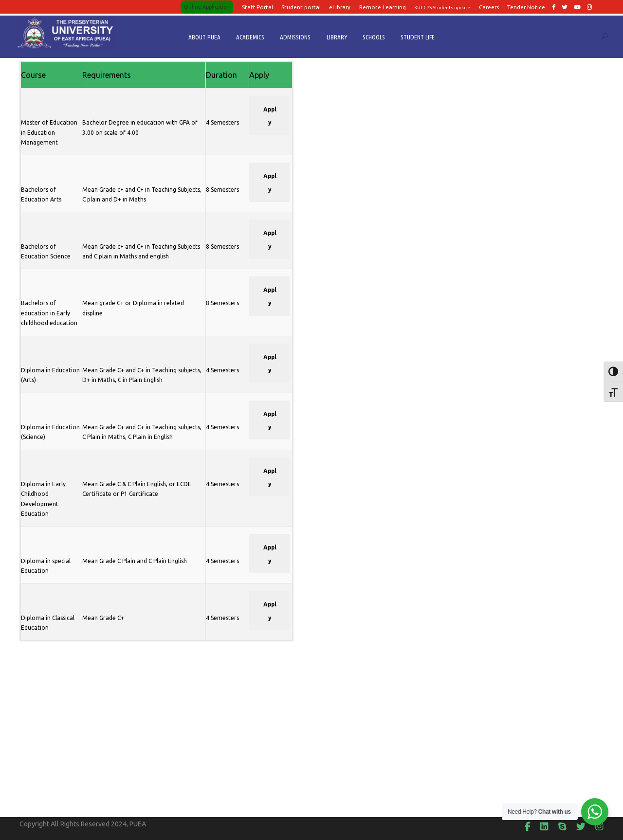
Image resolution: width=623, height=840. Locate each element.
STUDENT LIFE (418, 37)
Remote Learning (383, 7)
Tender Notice (526, 7)
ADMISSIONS (295, 37)
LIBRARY (337, 37)
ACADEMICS (250, 37)
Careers (489, 7)
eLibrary (340, 7)
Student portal (301, 7)
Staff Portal (257, 7)
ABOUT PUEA (204, 37)
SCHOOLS (374, 37)
